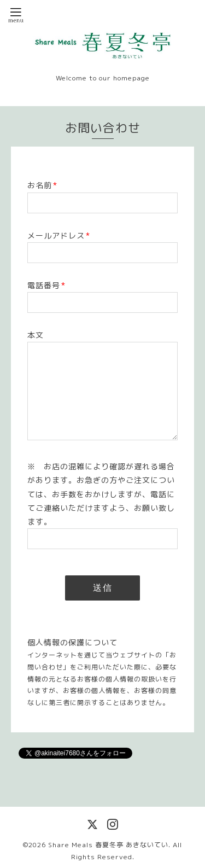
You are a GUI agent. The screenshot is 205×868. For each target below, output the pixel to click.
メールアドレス (59, 235)
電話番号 (46, 285)
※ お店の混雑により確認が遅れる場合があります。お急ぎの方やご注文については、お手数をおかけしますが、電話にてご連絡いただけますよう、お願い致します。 (101, 494)
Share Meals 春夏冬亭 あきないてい (108, 845)
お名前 (42, 185)
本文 (36, 335)
